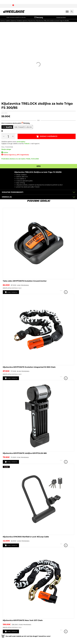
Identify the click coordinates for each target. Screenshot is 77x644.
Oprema (13, 21)
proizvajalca (21, 142)
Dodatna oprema (22, 21)
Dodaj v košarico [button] (13, 292)
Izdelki (8, 21)
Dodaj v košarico (49, 137)
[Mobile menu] (67, 12)
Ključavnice (32, 21)
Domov (3, 21)
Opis (39, 166)
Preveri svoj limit (61, 17)
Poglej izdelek (72, 292)
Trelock (27, 144)
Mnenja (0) (7, 197)
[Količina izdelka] (9, 137)
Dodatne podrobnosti (13, 192)
